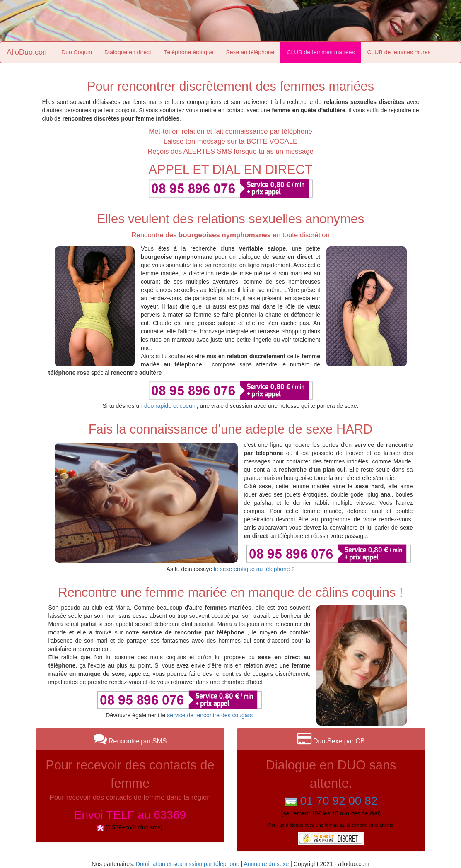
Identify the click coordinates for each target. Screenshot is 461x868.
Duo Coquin (77, 52)
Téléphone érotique (189, 52)
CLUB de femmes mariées (321, 52)
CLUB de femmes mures (399, 52)
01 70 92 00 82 (339, 801)
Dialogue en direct (128, 52)
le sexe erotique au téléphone (252, 569)
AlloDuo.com (28, 52)
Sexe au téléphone (250, 52)
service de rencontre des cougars (210, 715)
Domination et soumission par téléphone (188, 864)
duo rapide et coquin (170, 406)
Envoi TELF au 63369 (130, 815)
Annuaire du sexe (266, 864)
